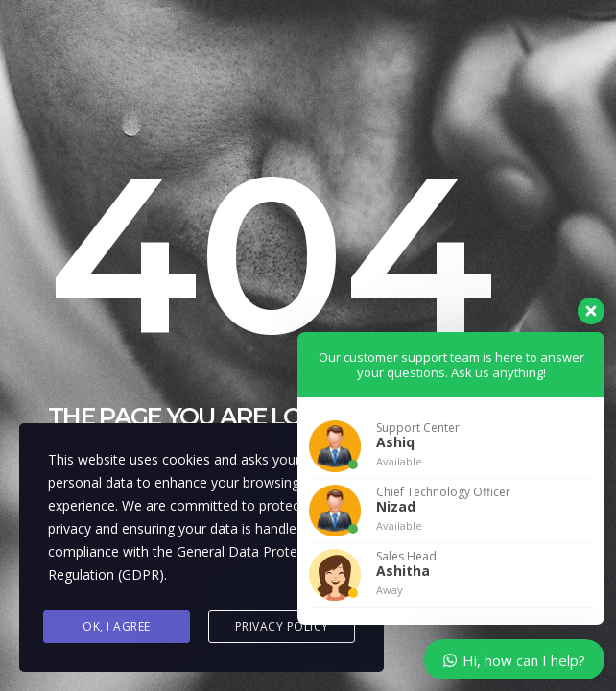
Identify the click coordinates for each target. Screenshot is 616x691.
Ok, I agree (117, 626)
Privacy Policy (282, 626)
